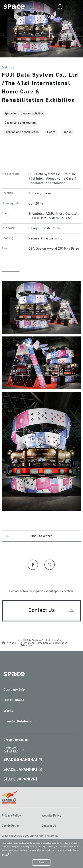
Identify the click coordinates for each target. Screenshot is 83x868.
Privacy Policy (11, 816)
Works (13, 643)
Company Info (14, 690)
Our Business (14, 700)
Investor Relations (17, 722)
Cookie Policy (11, 826)
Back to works (42, 536)
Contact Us (49, 826)
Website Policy (51, 816)
